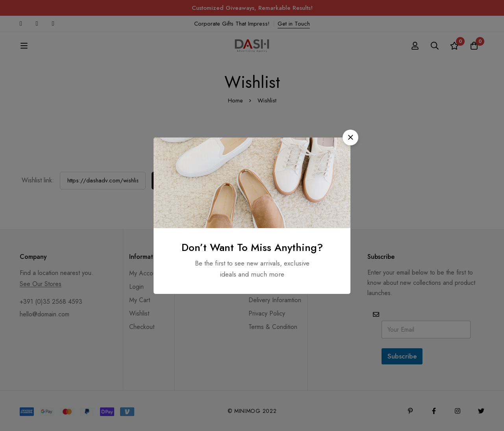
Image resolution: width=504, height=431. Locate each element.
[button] (350, 137)
